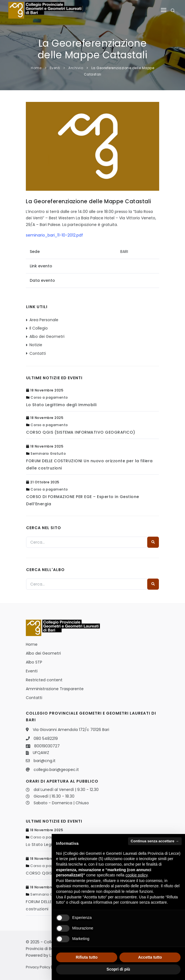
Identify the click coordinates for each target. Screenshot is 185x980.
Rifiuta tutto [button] (87, 957)
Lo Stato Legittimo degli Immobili (61, 405)
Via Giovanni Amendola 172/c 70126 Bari (71, 730)
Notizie (36, 345)
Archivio (76, 68)
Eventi (55, 68)
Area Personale (44, 320)
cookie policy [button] (137, 875)
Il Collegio (39, 328)
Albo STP (34, 662)
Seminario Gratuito (48, 453)
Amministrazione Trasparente (55, 689)
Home (36, 68)
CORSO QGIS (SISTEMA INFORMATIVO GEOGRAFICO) (81, 432)
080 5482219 (46, 738)
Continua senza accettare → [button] (155, 841)
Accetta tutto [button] (150, 957)
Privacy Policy (38, 967)
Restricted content (44, 680)
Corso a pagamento (49, 397)
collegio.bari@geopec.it (56, 770)
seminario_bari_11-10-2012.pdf (54, 235)
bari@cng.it (45, 761)
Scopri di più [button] (118, 969)
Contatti (38, 353)
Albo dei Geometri (47, 336)
